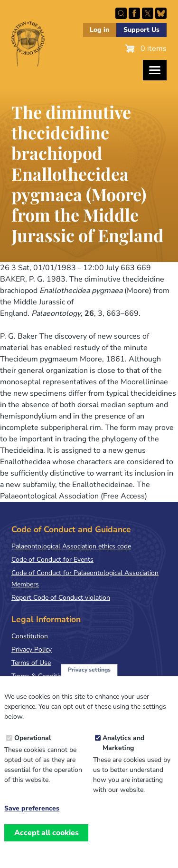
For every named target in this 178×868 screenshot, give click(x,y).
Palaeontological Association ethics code (71, 546)
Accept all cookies (47, 844)
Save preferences (32, 820)
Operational (33, 749)
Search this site (121, 13)
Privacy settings (89, 681)
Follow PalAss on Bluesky (161, 13)
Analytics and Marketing (123, 754)
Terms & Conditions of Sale (52, 676)
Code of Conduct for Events (52, 560)
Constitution (30, 636)
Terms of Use (31, 663)
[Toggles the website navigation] (155, 70)
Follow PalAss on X (148, 13)
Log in (99, 30)
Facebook (134, 13)
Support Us (141, 30)
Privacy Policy (32, 649)
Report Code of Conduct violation (61, 598)
